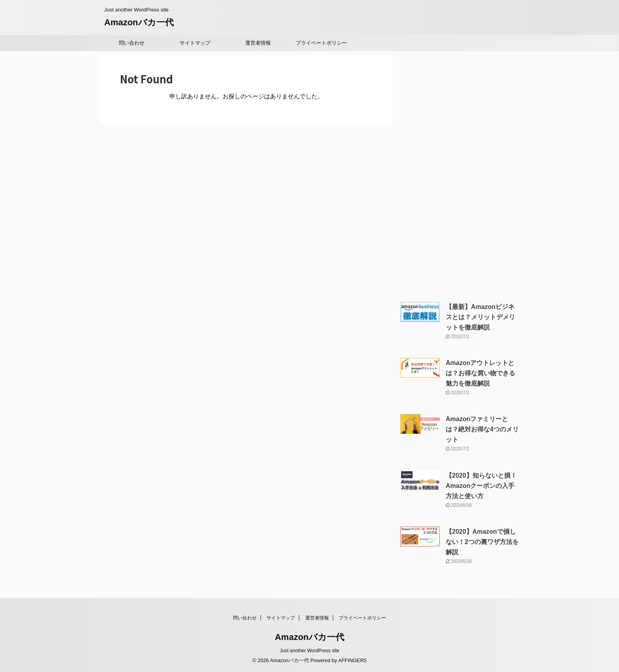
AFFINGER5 (353, 660)
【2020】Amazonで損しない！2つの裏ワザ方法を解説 (482, 542)
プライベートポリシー (321, 43)
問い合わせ (132, 43)
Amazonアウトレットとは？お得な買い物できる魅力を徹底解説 (480, 373)
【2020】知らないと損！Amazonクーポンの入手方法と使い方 (481, 486)
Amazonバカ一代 (139, 22)
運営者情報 (258, 43)
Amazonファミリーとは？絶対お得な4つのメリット (482, 429)
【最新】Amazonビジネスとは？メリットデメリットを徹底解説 (480, 317)
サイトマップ (195, 43)
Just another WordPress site (310, 651)
